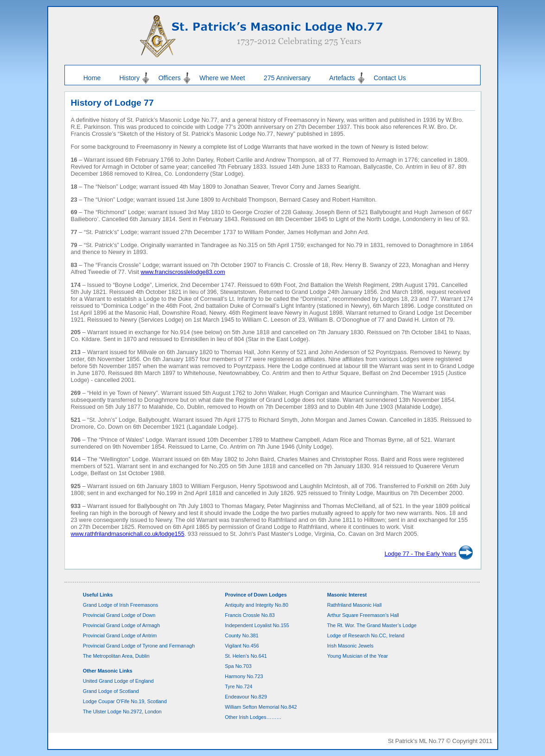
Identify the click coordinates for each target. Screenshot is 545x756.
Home (92, 78)
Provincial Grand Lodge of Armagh (121, 625)
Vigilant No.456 (242, 646)
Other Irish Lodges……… (253, 717)
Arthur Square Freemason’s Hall (363, 615)
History (130, 78)
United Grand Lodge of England (118, 681)
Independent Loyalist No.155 (257, 625)
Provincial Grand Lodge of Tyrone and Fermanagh (139, 646)
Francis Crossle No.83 (250, 615)
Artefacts (342, 78)
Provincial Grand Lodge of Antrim (120, 635)
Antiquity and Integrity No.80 (257, 605)
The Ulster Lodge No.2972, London (122, 712)
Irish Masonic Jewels (350, 646)
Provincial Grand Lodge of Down (119, 615)
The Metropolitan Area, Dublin (116, 656)
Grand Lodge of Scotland (111, 691)
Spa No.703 (238, 666)
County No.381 (242, 635)
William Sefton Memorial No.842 (261, 707)
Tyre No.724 (238, 686)
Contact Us (390, 78)
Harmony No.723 (244, 676)
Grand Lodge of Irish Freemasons (121, 605)
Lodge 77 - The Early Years (421, 554)
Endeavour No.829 (246, 697)
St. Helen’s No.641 (246, 656)
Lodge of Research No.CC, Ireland (366, 635)
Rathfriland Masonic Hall (355, 605)
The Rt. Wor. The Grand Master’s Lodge (372, 625)
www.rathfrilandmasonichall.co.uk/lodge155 (127, 534)
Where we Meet (222, 78)
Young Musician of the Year (358, 656)
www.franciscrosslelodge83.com (183, 272)
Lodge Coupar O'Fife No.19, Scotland (125, 701)
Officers (170, 78)
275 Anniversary (287, 78)
